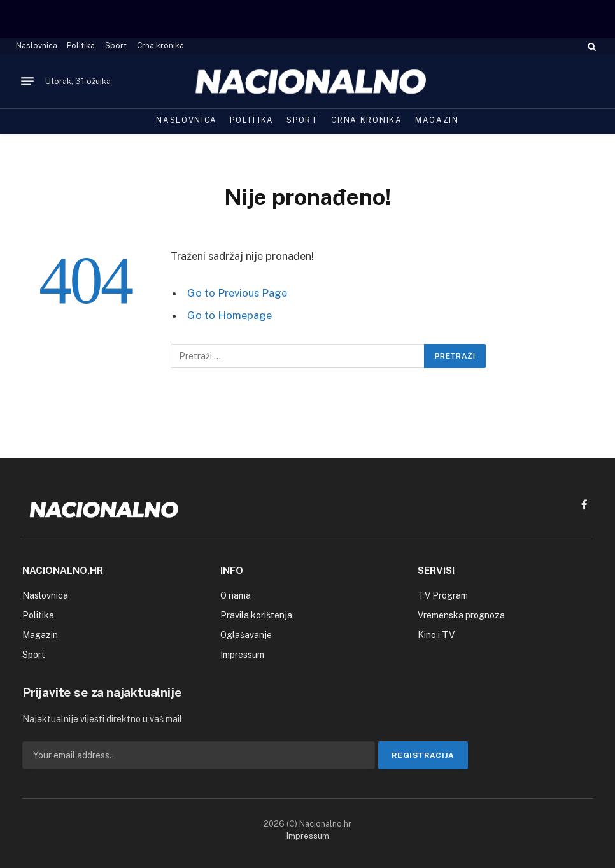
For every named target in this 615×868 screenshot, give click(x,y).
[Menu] (27, 82)
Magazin (437, 120)
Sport (116, 46)
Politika (81, 46)
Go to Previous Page (237, 293)
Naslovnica (37, 46)
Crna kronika (160, 46)
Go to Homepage (230, 315)
